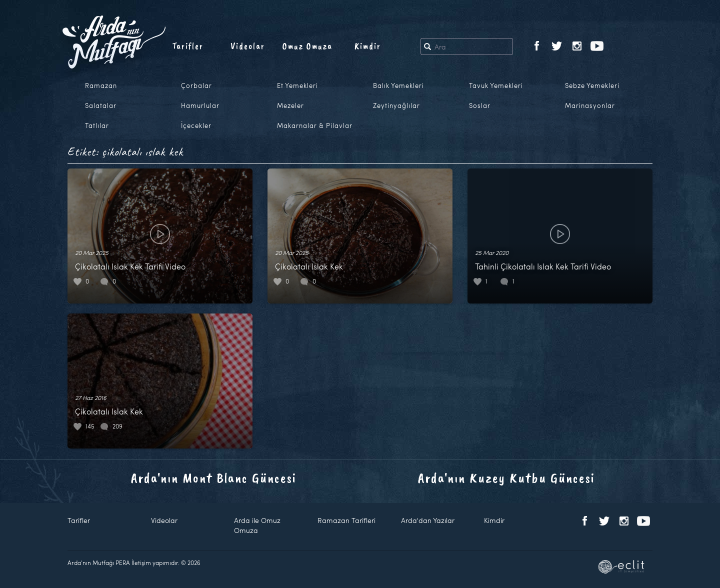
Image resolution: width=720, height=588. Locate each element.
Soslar (480, 105)
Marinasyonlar (590, 105)
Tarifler (188, 46)
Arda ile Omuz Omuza (257, 525)
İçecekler (196, 125)
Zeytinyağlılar (396, 105)
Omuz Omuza (307, 46)
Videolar (248, 46)
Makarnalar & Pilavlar (315, 125)
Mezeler (290, 105)
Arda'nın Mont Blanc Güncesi (214, 478)
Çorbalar (196, 85)
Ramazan (101, 85)
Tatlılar (97, 125)
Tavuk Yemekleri (496, 85)
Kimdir (368, 46)
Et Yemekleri (297, 85)
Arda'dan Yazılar (428, 520)
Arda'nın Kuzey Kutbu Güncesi (506, 478)
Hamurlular (200, 105)
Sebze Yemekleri (592, 85)
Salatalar (101, 105)
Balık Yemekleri (398, 85)
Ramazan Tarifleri (346, 520)
